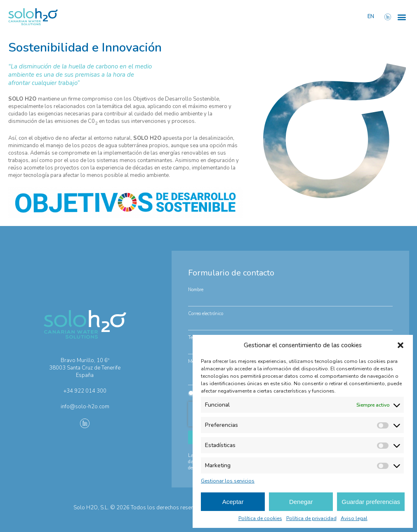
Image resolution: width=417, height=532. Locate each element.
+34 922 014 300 (85, 391)
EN (371, 16)
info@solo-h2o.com (85, 407)
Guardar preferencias (371, 502)
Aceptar (233, 502)
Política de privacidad (311, 518)
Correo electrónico (206, 314)
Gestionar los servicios (228, 481)
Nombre (196, 290)
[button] (401, 345)
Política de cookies (260, 518)
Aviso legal (354, 518)
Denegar (301, 502)
